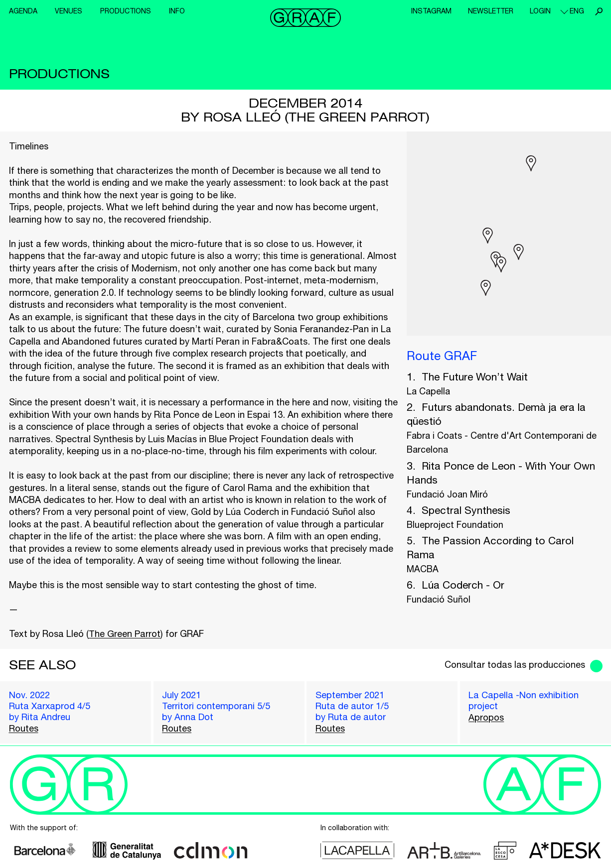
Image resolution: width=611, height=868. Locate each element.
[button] (501, 264)
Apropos (486, 717)
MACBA (423, 569)
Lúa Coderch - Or (463, 585)
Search (599, 11)
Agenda (23, 11)
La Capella (428, 391)
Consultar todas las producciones (515, 665)
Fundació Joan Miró (447, 494)
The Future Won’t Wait (475, 376)
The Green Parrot (125, 634)
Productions (126, 11)
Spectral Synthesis (466, 510)
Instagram (431, 11)
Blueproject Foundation (455, 525)
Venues (69, 11)
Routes (24, 728)
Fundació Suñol (439, 599)
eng (577, 11)
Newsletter (491, 11)
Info (177, 11)
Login (540, 11)
